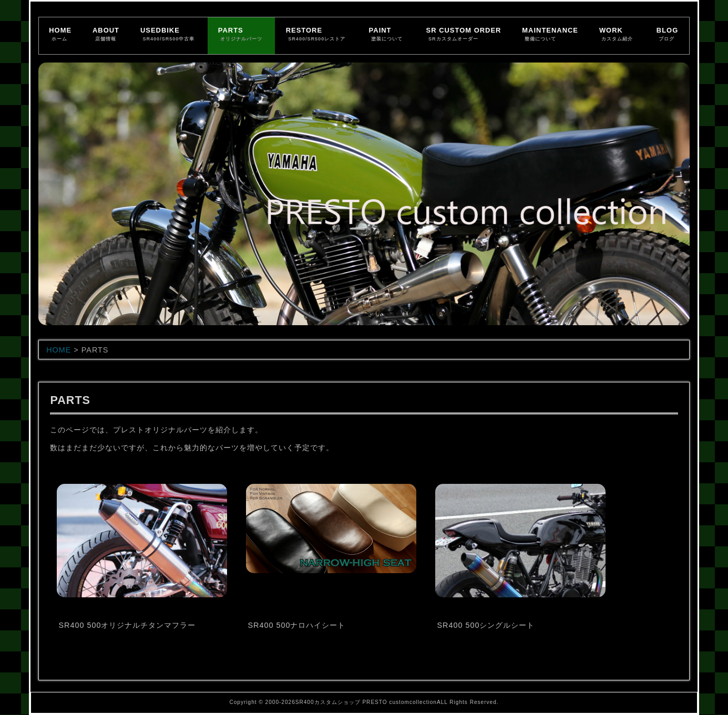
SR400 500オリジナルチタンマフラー (127, 625)
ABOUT (106, 35)
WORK (617, 35)
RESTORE (317, 35)
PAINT (387, 35)
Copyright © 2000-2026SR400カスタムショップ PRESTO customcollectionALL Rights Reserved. (364, 702)
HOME (60, 35)
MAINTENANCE (550, 35)
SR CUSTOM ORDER (464, 35)
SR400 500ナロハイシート (296, 625)
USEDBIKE (169, 35)
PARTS (242, 35)
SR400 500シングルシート (486, 625)
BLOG (667, 35)
